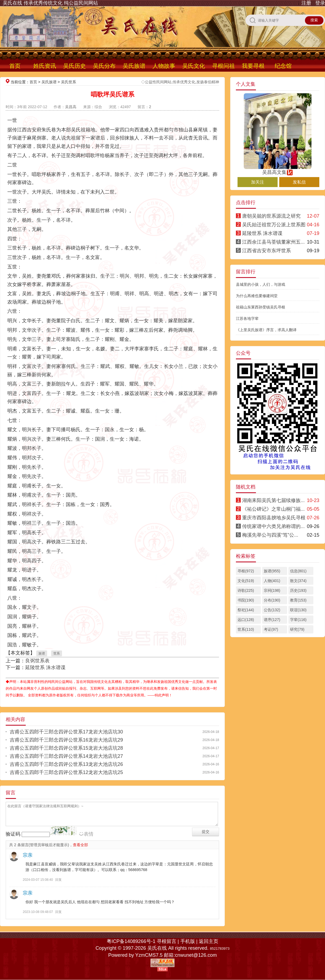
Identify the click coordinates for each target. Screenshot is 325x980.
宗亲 (28, 855)
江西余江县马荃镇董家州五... (273, 242)
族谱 (42, 653)
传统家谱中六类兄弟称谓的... (273, 526)
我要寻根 (253, 66)
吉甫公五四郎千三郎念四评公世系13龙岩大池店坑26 (66, 764)
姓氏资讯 (45, 66)
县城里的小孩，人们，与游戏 (261, 284)
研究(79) (297, 629)
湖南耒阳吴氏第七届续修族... (273, 500)
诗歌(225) (246, 590)
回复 (58, 880)
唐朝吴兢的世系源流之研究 (271, 216)
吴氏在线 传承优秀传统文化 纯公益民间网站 (50, 3)
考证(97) (271, 629)
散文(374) (298, 581)
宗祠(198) (272, 590)
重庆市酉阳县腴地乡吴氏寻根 (274, 518)
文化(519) (246, 581)
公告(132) (272, 610)
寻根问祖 (223, 66)
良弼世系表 (37, 661)
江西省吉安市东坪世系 (266, 251)
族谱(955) (272, 571)
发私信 (299, 182)
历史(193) (298, 590)
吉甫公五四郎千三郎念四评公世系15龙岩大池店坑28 (66, 748)
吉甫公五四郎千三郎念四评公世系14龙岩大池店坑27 (66, 756)
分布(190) (272, 600)
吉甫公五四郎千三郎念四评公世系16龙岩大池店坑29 (66, 740)
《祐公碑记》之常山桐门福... (273, 509)
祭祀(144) (246, 610)
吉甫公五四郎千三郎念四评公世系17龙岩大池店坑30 (66, 732)
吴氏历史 (74, 66)
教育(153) (298, 600)
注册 (306, 3)
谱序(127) (272, 620)
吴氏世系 (69, 82)
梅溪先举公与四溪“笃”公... (270, 535)
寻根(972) (246, 571)
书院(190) (246, 600)
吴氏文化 (194, 66)
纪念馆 (283, 66)
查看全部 (80, 845)
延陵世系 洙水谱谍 (45, 667)
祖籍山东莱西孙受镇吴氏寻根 (261, 307)
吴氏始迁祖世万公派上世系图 (274, 225)
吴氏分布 (104, 66)
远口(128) (246, 620)
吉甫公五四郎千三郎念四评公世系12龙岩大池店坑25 (66, 772)
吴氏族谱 (134, 66)
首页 (15, 66)
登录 (320, 3)
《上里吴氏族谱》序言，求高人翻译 (266, 330)
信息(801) (298, 571)
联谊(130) (298, 610)
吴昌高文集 (278, 170)
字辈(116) (298, 620)
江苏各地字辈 (247, 318)
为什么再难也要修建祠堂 (257, 296)
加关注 (258, 182)
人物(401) (272, 581)
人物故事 (164, 66)
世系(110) (246, 629)
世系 (57, 653)
